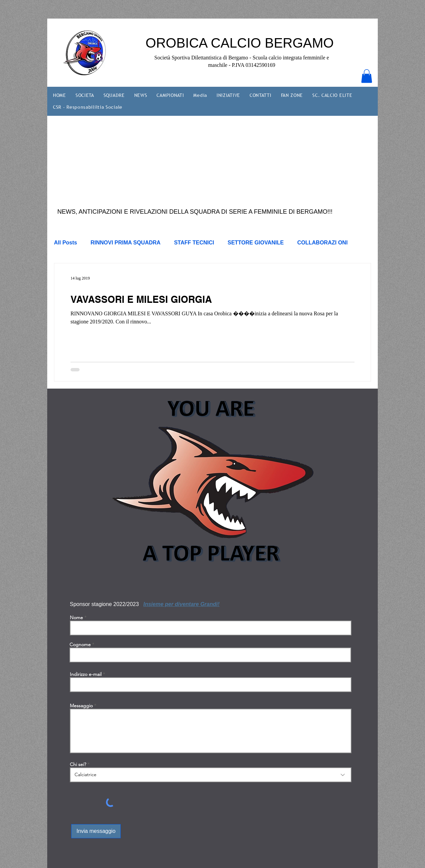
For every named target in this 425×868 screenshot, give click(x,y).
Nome (76, 617)
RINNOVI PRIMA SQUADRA (125, 243)
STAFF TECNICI (194, 243)
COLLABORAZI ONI (322, 243)
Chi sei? (78, 764)
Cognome (80, 645)
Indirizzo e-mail (86, 674)
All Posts (65, 243)
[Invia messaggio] (96, 831)
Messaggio (81, 706)
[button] (367, 76)
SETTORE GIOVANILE (256, 243)
